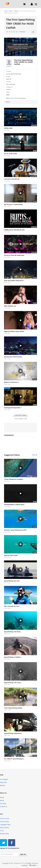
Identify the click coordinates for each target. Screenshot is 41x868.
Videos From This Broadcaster (16, 98)
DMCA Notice (5, 828)
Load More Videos (20, 415)
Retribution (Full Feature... (14, 357)
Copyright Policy (5, 825)
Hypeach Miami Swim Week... (15, 331)
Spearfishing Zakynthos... (13, 733)
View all (35, 455)
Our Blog (3, 803)
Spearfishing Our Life (12, 581)
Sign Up (23, 854)
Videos (11, 11)
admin (10, 66)
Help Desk (3, 782)
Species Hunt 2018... (11, 555)
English (34, 865)
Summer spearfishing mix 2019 (15, 530)
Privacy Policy (4, 822)
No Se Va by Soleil (10, 154)
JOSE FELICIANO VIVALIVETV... (14, 281)
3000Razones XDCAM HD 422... (15, 230)
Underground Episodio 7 (13, 408)
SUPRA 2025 (8, 128)
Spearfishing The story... (13, 682)
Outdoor (17, 11)
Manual (2, 785)
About (8, 102)
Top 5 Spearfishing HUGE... (14, 708)
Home (6, 11)
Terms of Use (5, 819)
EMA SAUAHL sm (10, 306)
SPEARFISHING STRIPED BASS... (15, 505)
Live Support (4, 779)
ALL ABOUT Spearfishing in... (14, 759)
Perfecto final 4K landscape (14, 255)
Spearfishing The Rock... (13, 632)
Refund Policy (4, 834)
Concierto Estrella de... (12, 179)
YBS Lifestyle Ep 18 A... (12, 606)
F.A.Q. (2, 831)
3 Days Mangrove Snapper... (14, 479)
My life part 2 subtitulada (13, 204)
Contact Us (4, 806)
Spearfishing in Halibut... (13, 657)
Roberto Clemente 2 (11, 382)
